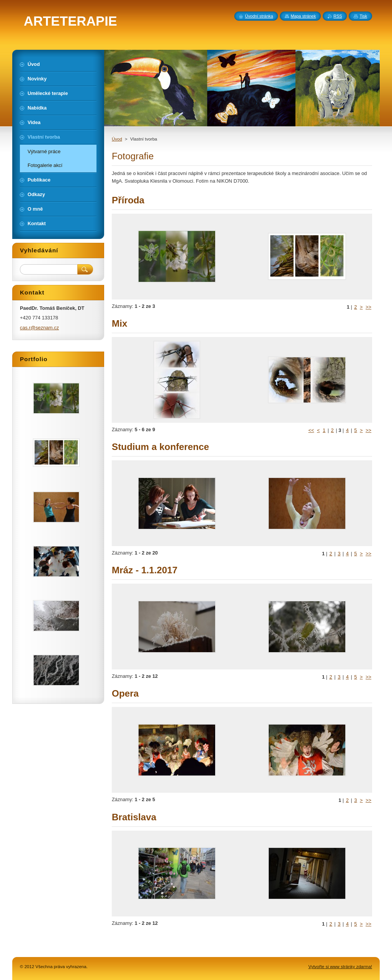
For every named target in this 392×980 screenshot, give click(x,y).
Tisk (363, 16)
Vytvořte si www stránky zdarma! (340, 967)
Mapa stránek (303, 16)
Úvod (117, 139)
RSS (338, 16)
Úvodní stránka (259, 16)
